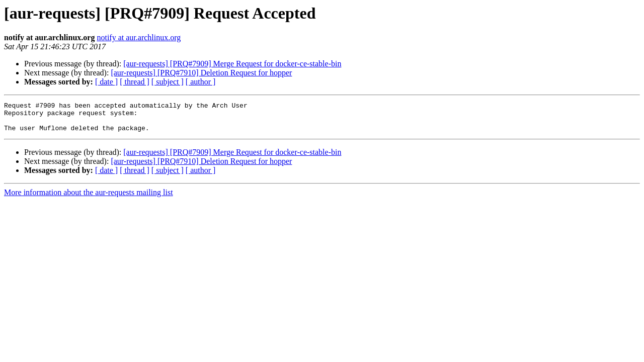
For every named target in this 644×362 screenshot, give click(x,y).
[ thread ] (135, 82)
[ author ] (201, 82)
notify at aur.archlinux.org (139, 37)
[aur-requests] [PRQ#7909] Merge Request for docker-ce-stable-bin (232, 64)
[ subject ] (168, 82)
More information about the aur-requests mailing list (89, 198)
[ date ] (106, 82)
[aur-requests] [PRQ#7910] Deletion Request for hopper (201, 73)
